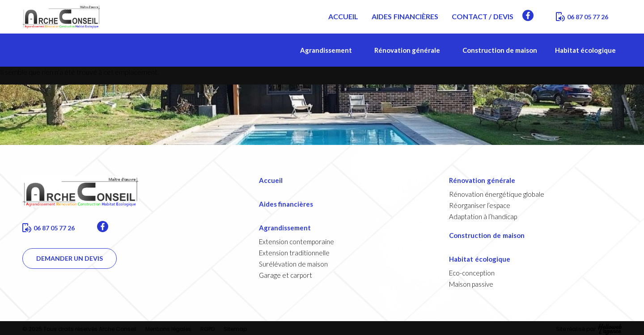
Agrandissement (328, 50)
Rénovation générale (409, 50)
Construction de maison (500, 50)
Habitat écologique (588, 50)
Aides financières (286, 204)
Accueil (271, 180)
